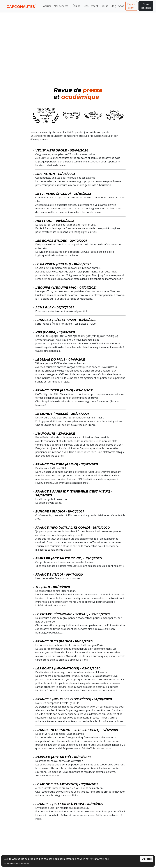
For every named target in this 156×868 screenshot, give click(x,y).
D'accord (147, 859)
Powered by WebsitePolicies (16, 864)
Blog (113, 6)
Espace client (131, 6)
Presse (104, 6)
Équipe (76, 6)
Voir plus (104, 859)
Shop (121, 6)
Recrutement (90, 6)
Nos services (61, 6)
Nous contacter (146, 6)
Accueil (47, 6)
